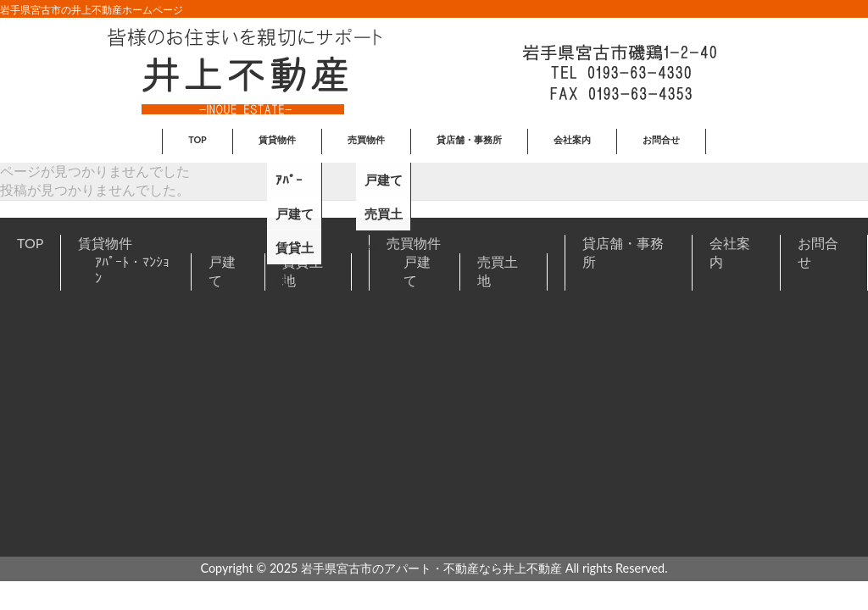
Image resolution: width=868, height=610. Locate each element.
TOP (30, 243)
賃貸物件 (105, 243)
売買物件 (414, 243)
